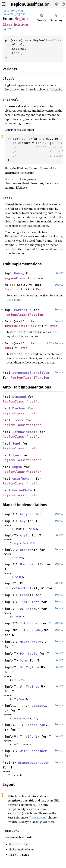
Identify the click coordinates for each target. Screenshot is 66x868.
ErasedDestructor (34, 763)
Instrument (30, 602)
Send (16, 443)
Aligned (27, 514)
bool (54, 326)
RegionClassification (30, 4)
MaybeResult (31, 642)
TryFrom (32, 667)
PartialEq (23, 310)
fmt (12, 285)
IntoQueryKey (32, 630)
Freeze (18, 420)
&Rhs (8, 348)
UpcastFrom (21, 718)
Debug (19, 273)
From (24, 595)
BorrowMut (29, 564)
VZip (30, 736)
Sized (33, 529)
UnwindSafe (22, 490)
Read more (14, 300)
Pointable (29, 653)
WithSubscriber (33, 751)
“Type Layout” (38, 817)
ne (12, 343)
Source (7, 29)
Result (42, 289)
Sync (16, 455)
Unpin (17, 467)
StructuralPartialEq (31, 373)
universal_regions (14, 14)
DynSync (19, 408)
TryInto (32, 686)
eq (12, 321)
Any (23, 521)
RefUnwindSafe (25, 432)
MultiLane (21, 744)
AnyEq (25, 535)
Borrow (26, 550)
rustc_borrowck (12, 11)
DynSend (19, 397)
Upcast (37, 706)
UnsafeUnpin (23, 479)
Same (24, 660)
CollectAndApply (19, 588)
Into (30, 609)
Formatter (12, 289)
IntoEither (30, 623)
